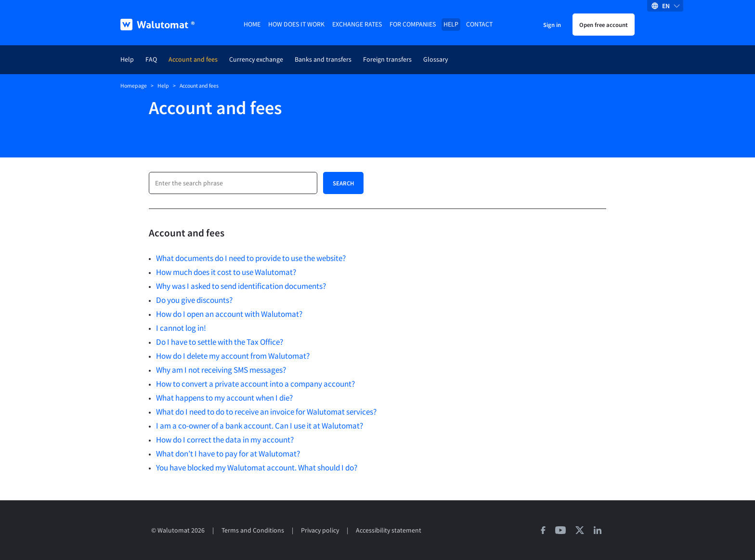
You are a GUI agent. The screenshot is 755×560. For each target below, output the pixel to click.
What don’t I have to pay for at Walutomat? (228, 454)
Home (252, 24)
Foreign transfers (387, 59)
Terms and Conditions (253, 530)
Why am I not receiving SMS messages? (221, 370)
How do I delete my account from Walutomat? (233, 356)
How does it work (296, 24)
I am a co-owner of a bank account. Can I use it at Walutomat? (260, 426)
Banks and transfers (323, 59)
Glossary (436, 59)
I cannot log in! (181, 328)
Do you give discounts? (194, 300)
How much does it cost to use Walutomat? (226, 272)
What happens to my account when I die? (224, 398)
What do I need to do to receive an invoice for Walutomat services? (266, 412)
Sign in (552, 25)
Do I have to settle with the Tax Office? (220, 342)
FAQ (151, 59)
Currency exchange (256, 59)
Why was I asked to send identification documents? (241, 286)
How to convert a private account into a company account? (255, 384)
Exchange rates (357, 24)
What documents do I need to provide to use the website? (251, 258)
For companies (413, 24)
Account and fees (193, 59)
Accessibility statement (389, 530)
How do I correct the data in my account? (225, 440)
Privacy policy (320, 530)
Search (343, 183)
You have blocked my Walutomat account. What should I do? (257, 468)
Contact (479, 24)
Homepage (134, 86)
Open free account (604, 25)
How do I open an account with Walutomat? (229, 314)
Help (451, 24)
